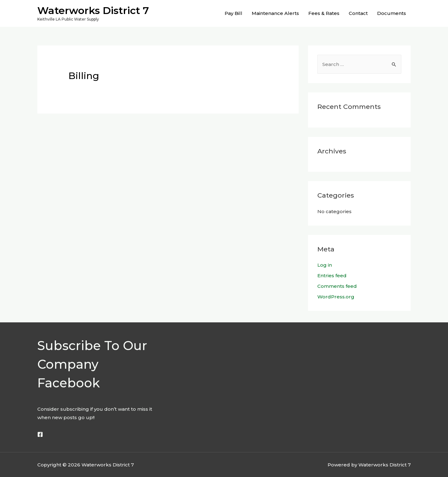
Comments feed (337, 286)
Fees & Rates (324, 13)
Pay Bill (233, 13)
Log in (325, 265)
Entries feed (332, 276)
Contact (358, 13)
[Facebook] (40, 434)
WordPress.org (336, 297)
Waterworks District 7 (93, 10)
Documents (392, 13)
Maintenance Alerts (275, 13)
